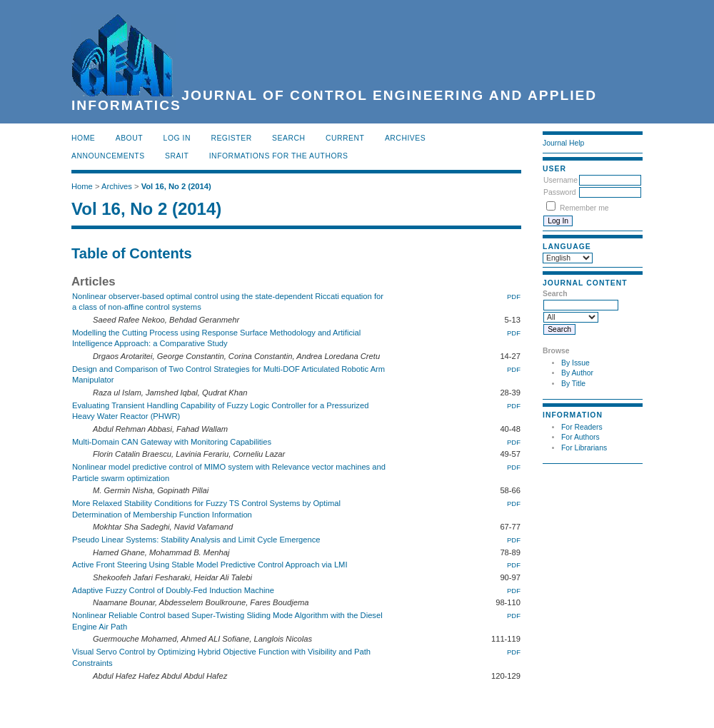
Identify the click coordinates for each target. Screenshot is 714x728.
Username (560, 180)
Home (83, 138)
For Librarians (584, 448)
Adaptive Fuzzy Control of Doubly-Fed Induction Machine (173, 590)
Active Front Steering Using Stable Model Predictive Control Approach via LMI (210, 565)
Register (231, 138)
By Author (577, 373)
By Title (573, 384)
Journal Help (563, 143)
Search (288, 138)
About (129, 138)
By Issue (575, 363)
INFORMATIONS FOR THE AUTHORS (279, 156)
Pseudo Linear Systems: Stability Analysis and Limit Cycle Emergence (196, 540)
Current (345, 138)
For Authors (580, 437)
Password (560, 192)
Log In (177, 138)
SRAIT (177, 156)
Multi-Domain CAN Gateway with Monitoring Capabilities (172, 442)
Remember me (584, 208)
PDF (514, 297)
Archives (405, 138)
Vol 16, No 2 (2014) (176, 186)
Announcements (108, 156)
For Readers (582, 427)
